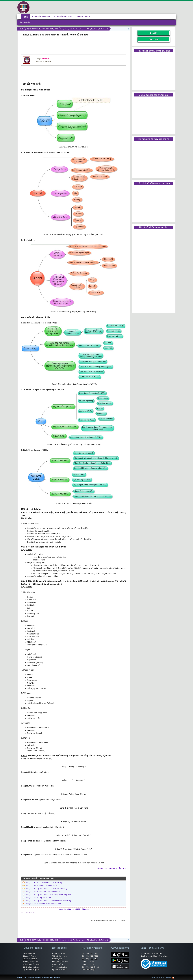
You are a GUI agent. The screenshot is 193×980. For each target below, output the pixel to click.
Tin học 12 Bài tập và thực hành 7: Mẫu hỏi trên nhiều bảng (48, 901)
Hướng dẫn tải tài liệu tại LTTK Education (74, 909)
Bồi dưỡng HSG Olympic (91, 967)
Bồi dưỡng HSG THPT (90, 953)
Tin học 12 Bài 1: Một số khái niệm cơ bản (42, 885)
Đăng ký (154, 33)
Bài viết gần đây (25, 22)
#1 (125, 913)
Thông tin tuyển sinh (60, 956)
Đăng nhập (154, 39)
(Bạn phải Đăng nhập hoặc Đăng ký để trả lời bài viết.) (109, 920)
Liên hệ (162, 978)
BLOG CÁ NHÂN (83, 17)
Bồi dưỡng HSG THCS (90, 956)
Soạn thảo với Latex (30, 959)
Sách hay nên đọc (59, 959)
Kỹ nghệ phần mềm (59, 970)
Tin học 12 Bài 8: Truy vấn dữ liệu (38, 898)
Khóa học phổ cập (88, 970)
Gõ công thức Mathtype (31, 967)
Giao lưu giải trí (58, 964)
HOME (25, 17)
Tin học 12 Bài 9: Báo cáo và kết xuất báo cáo (43, 904)
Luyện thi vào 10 (88, 964)
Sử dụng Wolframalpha (31, 962)
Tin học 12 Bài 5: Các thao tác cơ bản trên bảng (44, 883)
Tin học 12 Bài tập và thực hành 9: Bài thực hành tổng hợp (48, 895)
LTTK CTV (46, 59)
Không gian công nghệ (60, 962)
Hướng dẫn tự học (59, 953)
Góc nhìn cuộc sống (59, 967)
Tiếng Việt (155, 978)
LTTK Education (61, 976)
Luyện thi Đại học (88, 962)
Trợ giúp (168, 978)
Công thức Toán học (30, 956)
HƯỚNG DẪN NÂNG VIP (41, 17)
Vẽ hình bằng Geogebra (31, 964)
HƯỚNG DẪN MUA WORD (63, 17)
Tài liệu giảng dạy (29, 953)
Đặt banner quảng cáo (31, 970)
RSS (173, 978)
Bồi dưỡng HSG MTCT (90, 959)
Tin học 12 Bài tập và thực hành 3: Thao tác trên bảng (46, 889)
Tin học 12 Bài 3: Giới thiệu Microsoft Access (42, 892)
